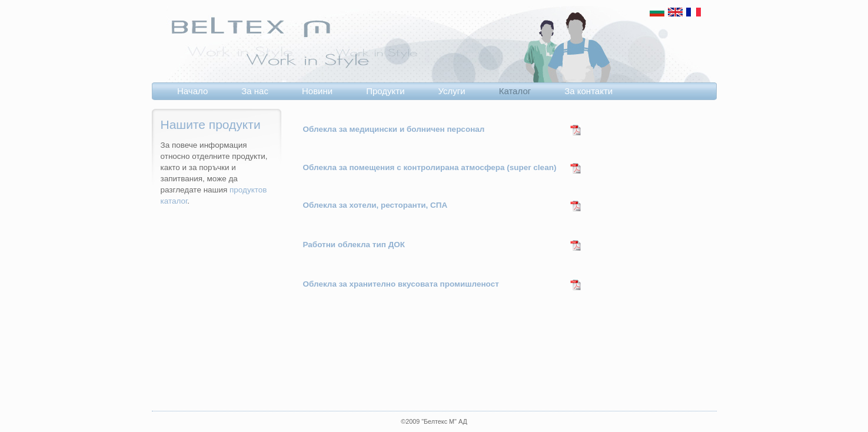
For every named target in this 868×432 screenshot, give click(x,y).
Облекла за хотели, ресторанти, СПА (375, 205)
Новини (317, 91)
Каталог (515, 91)
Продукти (385, 91)
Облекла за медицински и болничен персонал (394, 129)
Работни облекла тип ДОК (354, 245)
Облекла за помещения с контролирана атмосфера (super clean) (430, 167)
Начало (192, 91)
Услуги (452, 91)
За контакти (588, 91)
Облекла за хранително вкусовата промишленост (401, 284)
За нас (255, 91)
